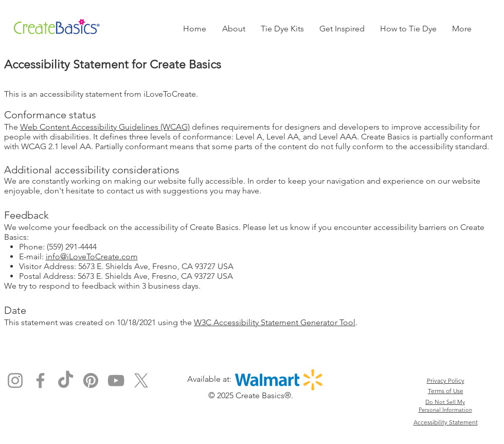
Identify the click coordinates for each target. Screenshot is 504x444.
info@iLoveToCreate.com (92, 256)
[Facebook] (40, 380)
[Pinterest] (91, 380)
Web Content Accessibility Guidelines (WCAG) (105, 127)
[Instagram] (15, 380)
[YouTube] (116, 380)
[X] (141, 380)
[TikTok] (66, 380)
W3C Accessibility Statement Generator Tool (275, 322)
